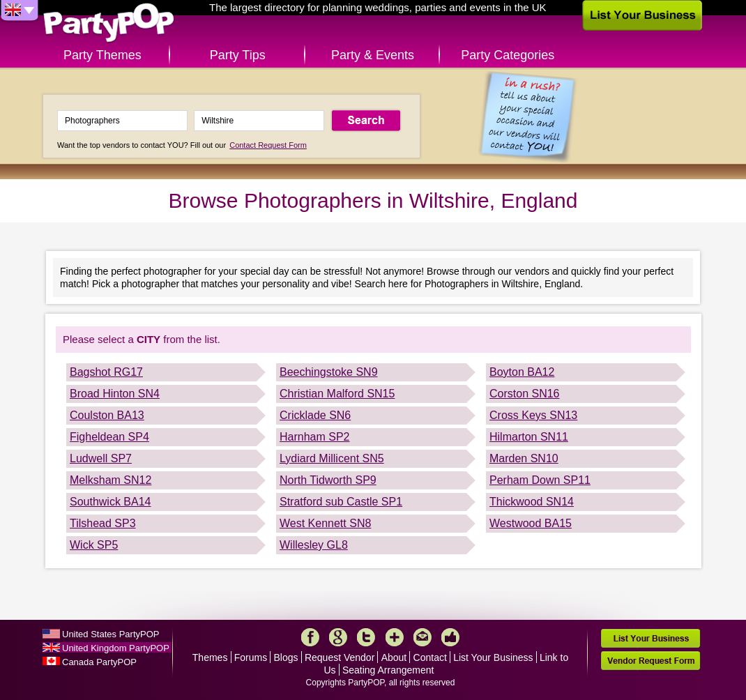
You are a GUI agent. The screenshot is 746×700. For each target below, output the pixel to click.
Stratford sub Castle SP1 (341, 502)
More (395, 637)
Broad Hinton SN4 (115, 394)
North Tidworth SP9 (328, 480)
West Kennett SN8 (325, 523)
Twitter (366, 637)
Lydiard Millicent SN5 (332, 458)
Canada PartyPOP (99, 662)
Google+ (338, 637)
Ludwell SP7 (101, 458)
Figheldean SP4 (109, 437)
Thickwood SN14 (532, 502)
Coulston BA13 (107, 415)
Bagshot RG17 (106, 372)
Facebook (310, 637)
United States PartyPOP (111, 634)
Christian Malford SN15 (337, 394)
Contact (430, 657)
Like (450, 637)
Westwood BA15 (531, 523)
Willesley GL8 (314, 545)
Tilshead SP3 (103, 523)
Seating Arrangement (388, 670)
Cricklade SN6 (315, 415)
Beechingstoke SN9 (329, 372)
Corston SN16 (525, 394)
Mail (423, 637)
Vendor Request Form (650, 661)
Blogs (286, 657)
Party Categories (508, 55)
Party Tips (238, 55)
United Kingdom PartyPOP (116, 648)
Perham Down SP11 (540, 480)
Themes (210, 657)
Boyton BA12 (522, 372)
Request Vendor (340, 657)
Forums (251, 657)
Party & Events (373, 55)
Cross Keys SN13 (533, 415)
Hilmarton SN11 (529, 437)
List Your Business (493, 657)
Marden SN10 (524, 458)
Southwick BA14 (111, 502)
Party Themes (102, 55)
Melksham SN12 (111, 480)
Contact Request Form (268, 145)
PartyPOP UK (109, 23)
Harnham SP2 (315, 437)
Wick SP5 (94, 545)
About (394, 657)
